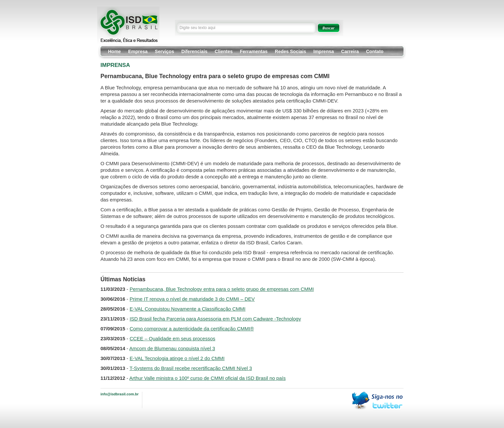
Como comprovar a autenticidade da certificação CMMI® (192, 329)
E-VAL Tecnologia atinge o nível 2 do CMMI (177, 358)
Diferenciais (194, 51)
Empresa (138, 51)
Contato (375, 51)
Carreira (350, 51)
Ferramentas (254, 51)
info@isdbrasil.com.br (120, 394)
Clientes (224, 51)
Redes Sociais (290, 51)
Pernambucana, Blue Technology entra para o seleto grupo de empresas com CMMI (222, 289)
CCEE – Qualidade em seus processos (172, 338)
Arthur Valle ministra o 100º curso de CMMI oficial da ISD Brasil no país (208, 378)
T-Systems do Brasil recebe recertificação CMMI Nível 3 (191, 368)
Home (114, 51)
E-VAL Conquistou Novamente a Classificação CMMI (187, 309)
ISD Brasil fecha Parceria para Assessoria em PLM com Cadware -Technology (215, 319)
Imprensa (323, 51)
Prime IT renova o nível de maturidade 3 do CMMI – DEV (192, 299)
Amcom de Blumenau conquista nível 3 (172, 348)
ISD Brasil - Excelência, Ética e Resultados (128, 25)
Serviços (164, 51)
